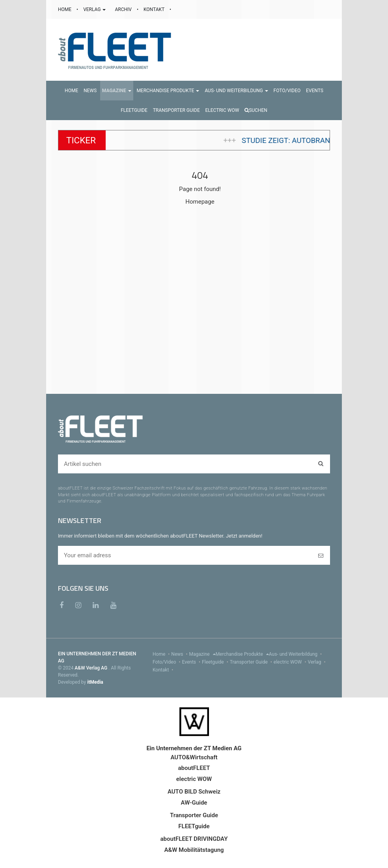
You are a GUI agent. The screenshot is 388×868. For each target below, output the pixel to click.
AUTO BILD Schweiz (194, 792)
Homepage (200, 202)
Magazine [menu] (202, 654)
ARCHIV (124, 9)
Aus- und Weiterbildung (296, 654)
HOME (65, 9)
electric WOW (291, 662)
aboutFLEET (194, 768)
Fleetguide (216, 662)
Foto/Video (167, 662)
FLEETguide (194, 826)
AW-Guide (194, 803)
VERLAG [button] (95, 9)
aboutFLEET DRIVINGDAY (194, 839)
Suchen (256, 110)
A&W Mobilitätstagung (194, 850)
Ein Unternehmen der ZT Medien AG (194, 748)
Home (162, 654)
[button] (117, 91)
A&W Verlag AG (91, 668)
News (180, 654)
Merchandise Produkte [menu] (242, 654)
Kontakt (164, 670)
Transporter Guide (252, 662)
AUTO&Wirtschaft (194, 757)
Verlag (318, 662)
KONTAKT (155, 9)
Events (192, 662)
